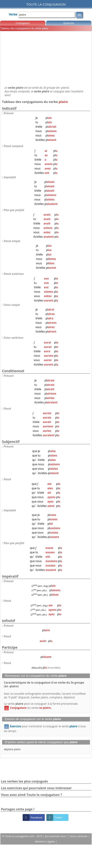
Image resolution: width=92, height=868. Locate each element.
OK (79, 15)
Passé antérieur (14, 274)
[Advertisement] (46, 59)
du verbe (28, 708)
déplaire (9, 749)
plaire (17, 749)
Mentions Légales (45, 841)
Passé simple (12, 241)
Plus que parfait (14, 210)
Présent (9, 113)
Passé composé (13, 146)
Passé (7, 409)
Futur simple (12, 305)
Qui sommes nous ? (56, 836)
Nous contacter (79, 836)
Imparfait (10, 177)
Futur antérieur (14, 338)
